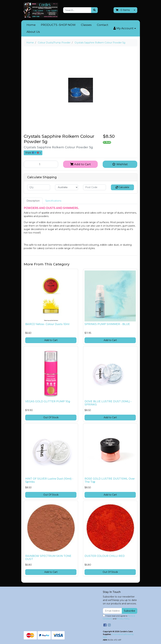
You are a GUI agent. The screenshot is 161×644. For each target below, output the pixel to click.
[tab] (33, 201)
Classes (86, 25)
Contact (103, 25)
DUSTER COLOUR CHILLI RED (105, 556)
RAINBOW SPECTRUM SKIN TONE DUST (48, 558)
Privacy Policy (123, 619)
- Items (123, 10)
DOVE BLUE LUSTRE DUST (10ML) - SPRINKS (108, 403)
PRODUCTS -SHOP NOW (58, 25)
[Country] (67, 187)
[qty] (39, 187)
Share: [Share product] (32, 153)
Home (31, 25)
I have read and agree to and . (119, 617)
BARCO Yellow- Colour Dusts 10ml (47, 324)
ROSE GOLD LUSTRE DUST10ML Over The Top (110, 480)
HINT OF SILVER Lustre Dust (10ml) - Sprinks (49, 480)
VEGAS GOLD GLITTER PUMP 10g (48, 401)
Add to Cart (80, 164)
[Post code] (95, 187)
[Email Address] (112, 611)
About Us (33, 32)
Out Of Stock (51, 417)
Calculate (122, 187)
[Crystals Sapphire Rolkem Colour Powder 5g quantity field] (41, 164)
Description (33, 201)
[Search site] (94, 10)
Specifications (53, 201)
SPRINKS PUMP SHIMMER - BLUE (107, 324)
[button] (125, 28)
